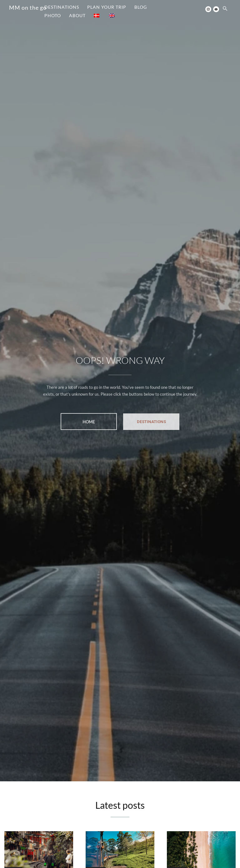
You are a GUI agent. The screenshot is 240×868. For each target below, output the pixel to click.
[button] (225, 9)
